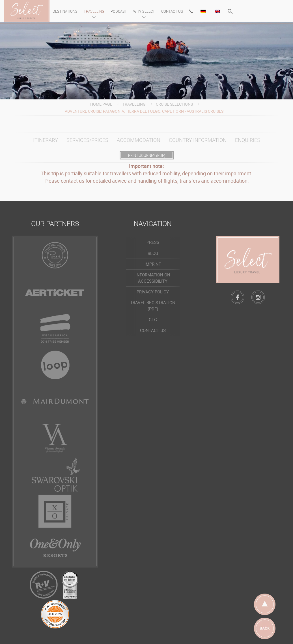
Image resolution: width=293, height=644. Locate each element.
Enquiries (248, 140)
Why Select (144, 11)
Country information (198, 140)
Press (153, 242)
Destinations (65, 11)
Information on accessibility (153, 278)
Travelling (94, 11)
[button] (230, 12)
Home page (101, 104)
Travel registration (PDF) (153, 305)
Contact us (172, 11)
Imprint (153, 264)
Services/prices (87, 140)
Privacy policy (153, 292)
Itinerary (46, 140)
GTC (153, 319)
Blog (153, 253)
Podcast (119, 11)
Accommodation (139, 140)
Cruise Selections (174, 104)
